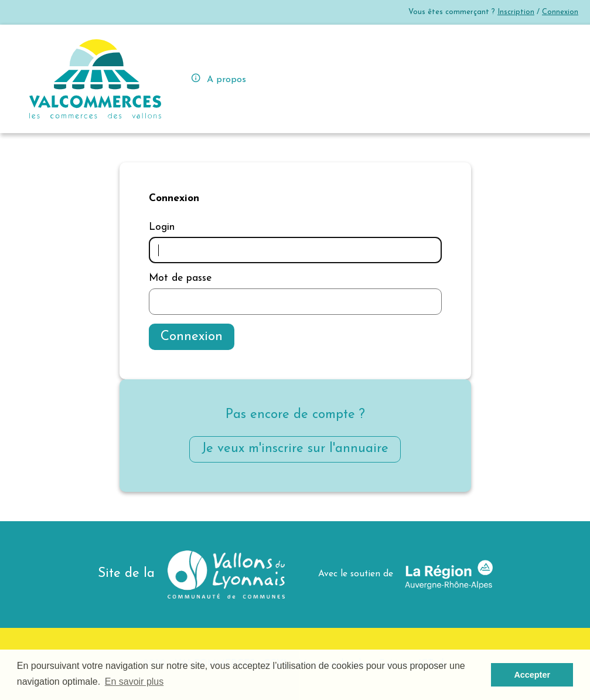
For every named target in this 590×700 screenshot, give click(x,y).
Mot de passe (180, 278)
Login (162, 227)
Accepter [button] (532, 675)
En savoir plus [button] (134, 682)
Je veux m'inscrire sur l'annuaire (295, 449)
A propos (218, 78)
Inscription (516, 12)
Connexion (560, 12)
